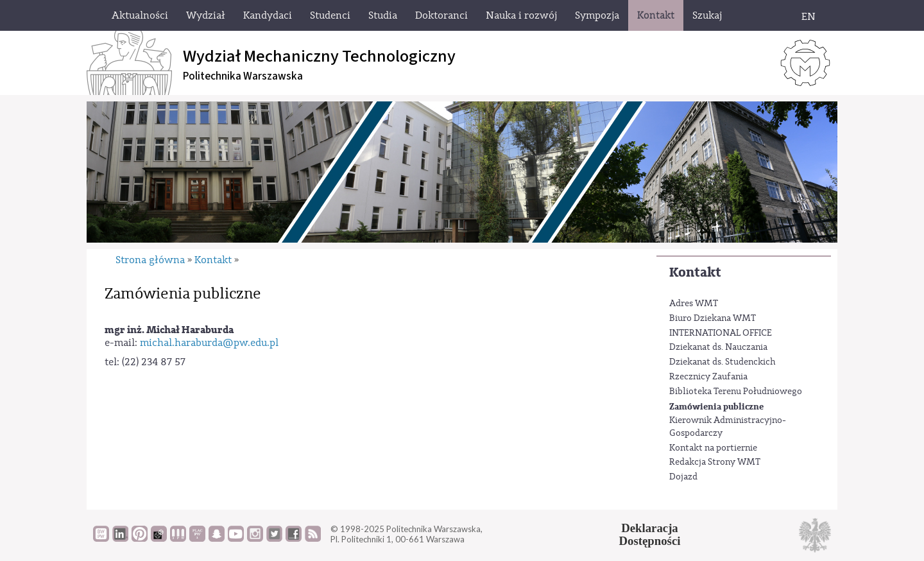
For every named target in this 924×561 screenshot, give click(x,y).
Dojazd (683, 477)
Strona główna (150, 260)
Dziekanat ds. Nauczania (718, 347)
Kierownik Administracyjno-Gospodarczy (728, 427)
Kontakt (695, 272)
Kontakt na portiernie (713, 448)
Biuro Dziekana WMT (713, 318)
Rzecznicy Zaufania (708, 377)
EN (809, 17)
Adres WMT (694, 304)
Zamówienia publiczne (716, 407)
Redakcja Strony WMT (715, 462)
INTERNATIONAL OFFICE (721, 333)
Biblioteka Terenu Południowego (736, 392)
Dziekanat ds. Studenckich (723, 362)
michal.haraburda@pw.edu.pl (209, 343)
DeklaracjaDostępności (650, 535)
